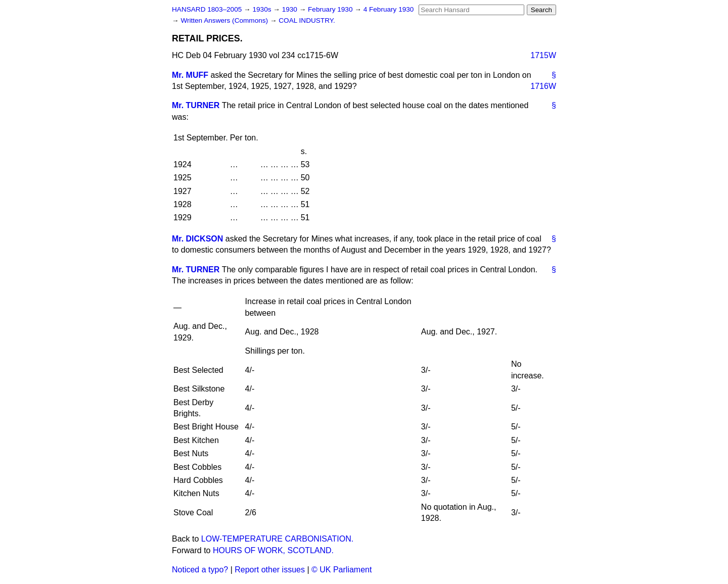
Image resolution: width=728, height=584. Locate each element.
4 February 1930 (389, 9)
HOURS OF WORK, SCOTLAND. (273, 550)
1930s (263, 9)
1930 (291, 9)
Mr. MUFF (190, 75)
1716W (543, 86)
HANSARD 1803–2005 (207, 9)
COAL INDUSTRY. (307, 20)
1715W (543, 55)
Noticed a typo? (200, 570)
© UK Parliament (342, 570)
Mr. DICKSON (197, 239)
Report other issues (270, 570)
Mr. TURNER (196, 105)
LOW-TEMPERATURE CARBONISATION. (277, 539)
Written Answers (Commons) (225, 20)
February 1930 (331, 9)
